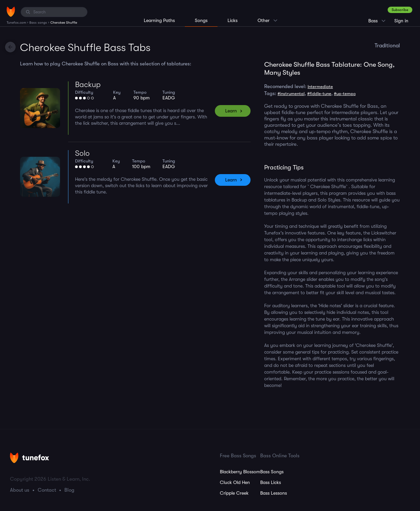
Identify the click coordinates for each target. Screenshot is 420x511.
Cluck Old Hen (235, 482)
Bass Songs (272, 472)
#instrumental (291, 94)
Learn (231, 111)
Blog (69, 490)
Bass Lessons (274, 493)
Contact (47, 490)
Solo (82, 153)
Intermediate (320, 87)
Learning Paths (159, 20)
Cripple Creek (234, 493)
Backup (88, 85)
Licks (233, 20)
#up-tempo (345, 94)
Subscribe (400, 10)
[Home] (11, 12)
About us (20, 490)
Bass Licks (271, 482)
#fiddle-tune (319, 94)
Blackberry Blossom (240, 472)
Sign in (401, 21)
